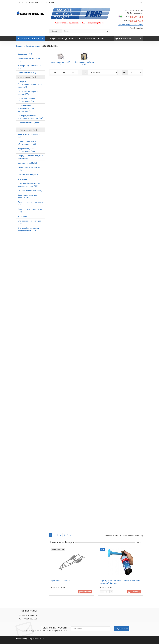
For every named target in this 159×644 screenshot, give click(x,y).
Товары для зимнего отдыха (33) (30, 203)
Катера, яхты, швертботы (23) (29, 136)
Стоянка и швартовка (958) (30, 190)
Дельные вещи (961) (27, 73)
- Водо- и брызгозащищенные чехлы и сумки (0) (30, 84)
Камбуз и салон (33, 46)
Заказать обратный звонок (131, 24)
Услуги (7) (22, 216)
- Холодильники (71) (27, 130)
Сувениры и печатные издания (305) (27, 196)
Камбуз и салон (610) (27, 77)
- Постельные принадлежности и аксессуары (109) (26, 108)
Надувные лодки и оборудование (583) (27, 150)
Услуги (53, 39)
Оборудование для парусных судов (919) (31, 157)
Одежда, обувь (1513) (27, 163)
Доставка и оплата (34, 2)
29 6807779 (134, 21)
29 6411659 (134, 17)
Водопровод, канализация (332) (29, 67)
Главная (20, 46)
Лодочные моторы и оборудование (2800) (27, 143)
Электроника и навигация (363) (29, 222)
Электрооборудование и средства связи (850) (29, 229)
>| (74, 535)
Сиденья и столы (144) (28, 174)
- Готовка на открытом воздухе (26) (28, 93)
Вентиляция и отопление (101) (29, 60)
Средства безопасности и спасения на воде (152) (29, 185)
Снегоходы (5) (24, 179)
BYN (134, 2)
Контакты (50, 2)
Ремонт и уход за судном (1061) (29, 169)
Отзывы (101, 39)
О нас (20, 2)
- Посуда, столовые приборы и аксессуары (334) (30, 117)
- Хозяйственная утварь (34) (29, 124)
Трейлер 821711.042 (60, 581)
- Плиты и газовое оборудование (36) (26, 100)
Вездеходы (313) (25, 54)
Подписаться (122, 629)
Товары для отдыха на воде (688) (30, 211)
